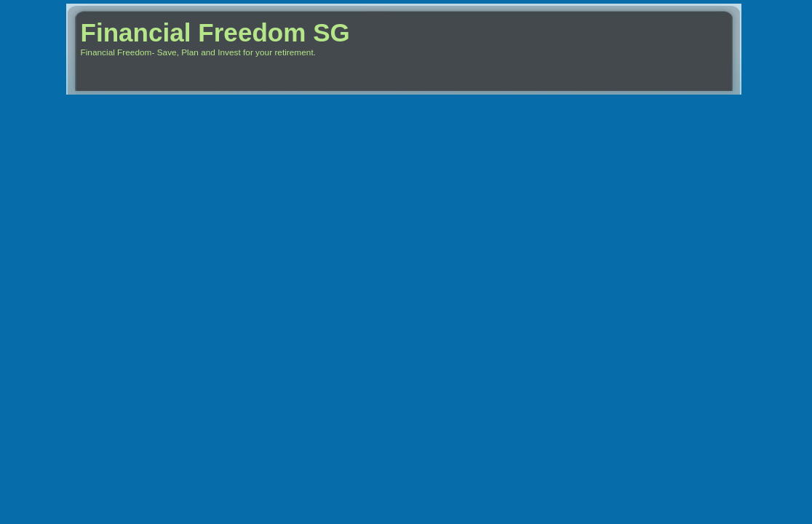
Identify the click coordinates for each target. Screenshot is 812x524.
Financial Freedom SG (215, 32)
